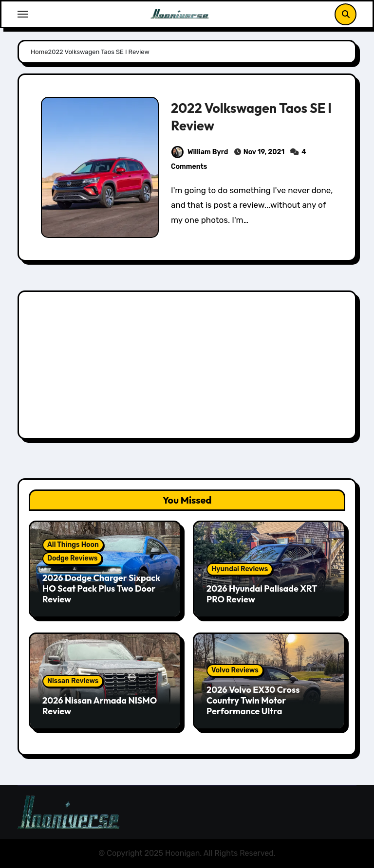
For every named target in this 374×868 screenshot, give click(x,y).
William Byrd (200, 152)
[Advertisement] (188, 367)
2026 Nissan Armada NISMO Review (100, 706)
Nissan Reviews (73, 681)
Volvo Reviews (235, 670)
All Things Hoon (73, 545)
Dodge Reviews (72, 558)
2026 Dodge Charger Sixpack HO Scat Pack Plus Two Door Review (101, 588)
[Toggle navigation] (23, 14)
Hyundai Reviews (240, 569)
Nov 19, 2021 (264, 152)
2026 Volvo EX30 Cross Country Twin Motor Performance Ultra (253, 700)
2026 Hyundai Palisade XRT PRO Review (262, 594)
